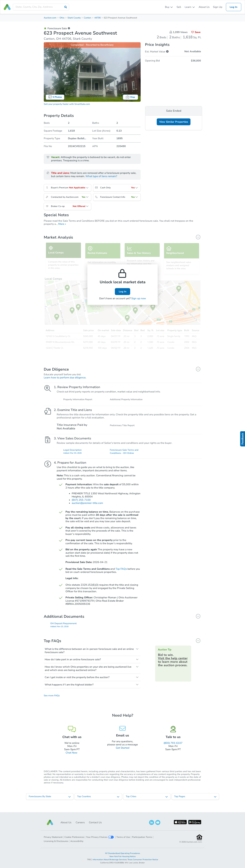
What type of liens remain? (101, 176)
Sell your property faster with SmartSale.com (67, 104)
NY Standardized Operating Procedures (123, 853)
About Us (204, 7)
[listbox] (169, 7)
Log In (234, 7)
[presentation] (41, 7)
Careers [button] (80, 822)
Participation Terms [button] (142, 837)
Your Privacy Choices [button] (100, 837)
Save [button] (196, 32)
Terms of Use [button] (123, 837)
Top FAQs (121, 572)
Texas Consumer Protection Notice (143, 860)
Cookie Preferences (74, 837)
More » (62, 224)
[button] (50, 822)
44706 (97, 18)
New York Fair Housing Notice (123, 856)
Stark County (74, 18)
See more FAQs (52, 700)
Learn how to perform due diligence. (65, 378)
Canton (87, 18)
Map (130, 97)
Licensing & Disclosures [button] (56, 841)
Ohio (62, 18)
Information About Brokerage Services (110, 860)
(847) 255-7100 (81, 503)
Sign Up (218, 7)
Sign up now (139, 298)
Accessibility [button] (77, 841)
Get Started (123, 752)
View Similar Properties (174, 122)
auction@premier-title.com (87, 507)
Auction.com (50, 18)
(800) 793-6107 (173, 747)
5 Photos (55, 97)
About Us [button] (66, 822)
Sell (179, 7)
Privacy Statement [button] (53, 837)
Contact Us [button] (95, 822)
